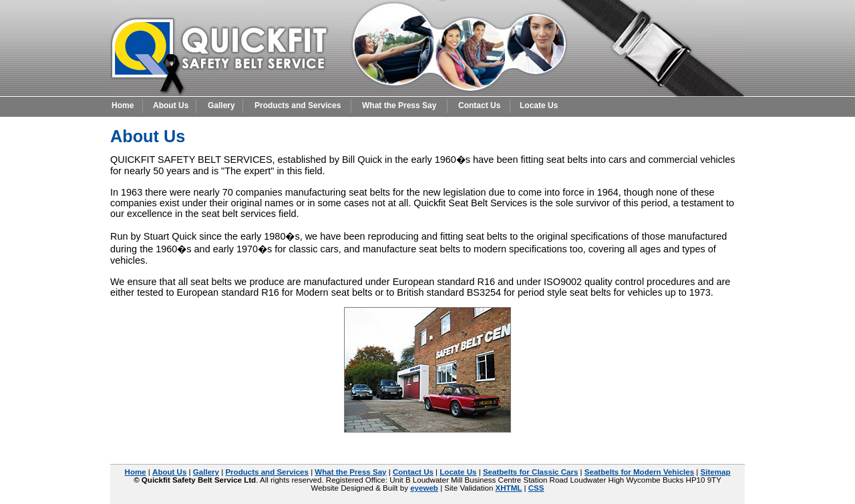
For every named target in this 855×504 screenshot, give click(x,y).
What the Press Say (399, 105)
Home (123, 105)
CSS (536, 488)
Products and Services (298, 105)
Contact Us (479, 105)
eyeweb (424, 488)
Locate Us (539, 105)
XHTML (509, 488)
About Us (171, 105)
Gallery (221, 105)
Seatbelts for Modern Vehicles (639, 472)
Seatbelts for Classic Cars (530, 472)
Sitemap (716, 472)
